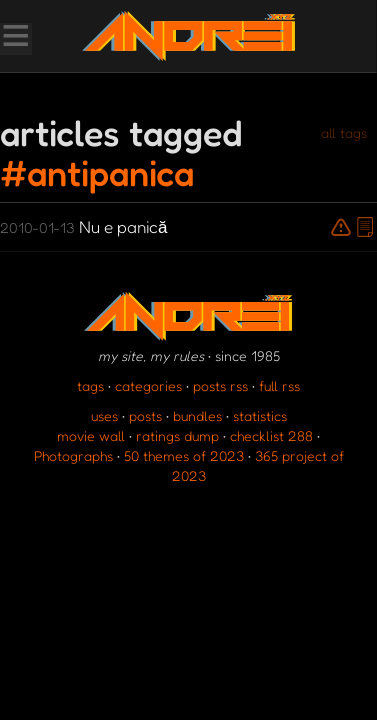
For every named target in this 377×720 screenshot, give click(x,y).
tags (90, 385)
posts (145, 415)
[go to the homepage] (188, 36)
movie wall (91, 435)
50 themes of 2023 (184, 455)
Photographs (73, 455)
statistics (260, 415)
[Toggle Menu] (15, 38)
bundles (197, 415)
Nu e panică (83, 226)
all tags (344, 132)
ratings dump (177, 435)
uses (104, 415)
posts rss (220, 385)
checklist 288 (271, 435)
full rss (279, 385)
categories (148, 385)
